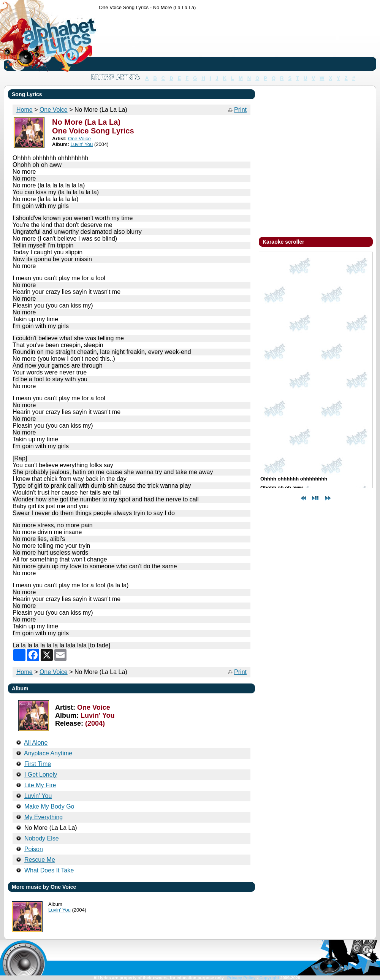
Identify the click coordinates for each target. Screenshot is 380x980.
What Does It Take (49, 870)
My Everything (44, 817)
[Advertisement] (123, 42)
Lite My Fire (40, 785)
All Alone (36, 743)
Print (240, 110)
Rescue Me (40, 860)
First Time (38, 764)
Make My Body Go (49, 806)
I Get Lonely (41, 775)
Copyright (269, 978)
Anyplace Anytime (48, 753)
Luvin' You (38, 796)
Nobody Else (42, 838)
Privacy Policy (241, 978)
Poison (34, 849)
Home (25, 672)
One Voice (54, 672)
